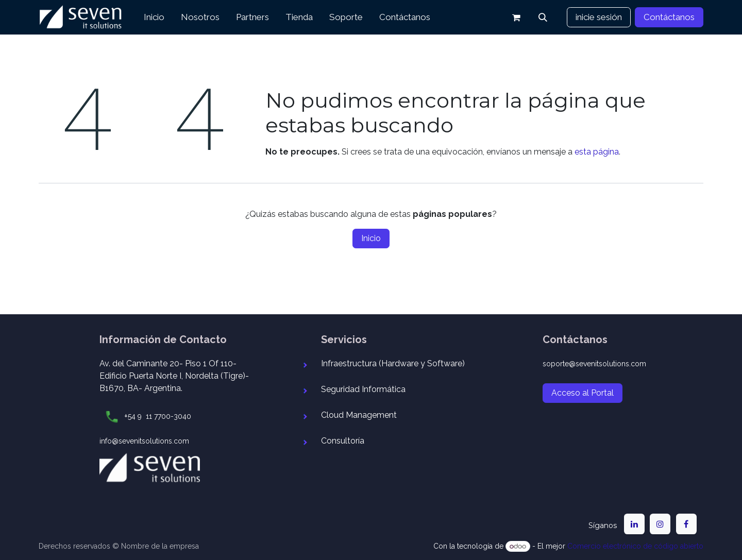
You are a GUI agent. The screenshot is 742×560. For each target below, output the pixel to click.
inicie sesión (599, 17)
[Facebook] (686, 524)
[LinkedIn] (634, 524)
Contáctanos (669, 17)
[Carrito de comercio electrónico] (516, 18)
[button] (543, 18)
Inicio (371, 238)
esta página (597, 152)
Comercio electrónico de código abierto (635, 546)
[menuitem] (154, 18)
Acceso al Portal (583, 393)
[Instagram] (660, 524)
